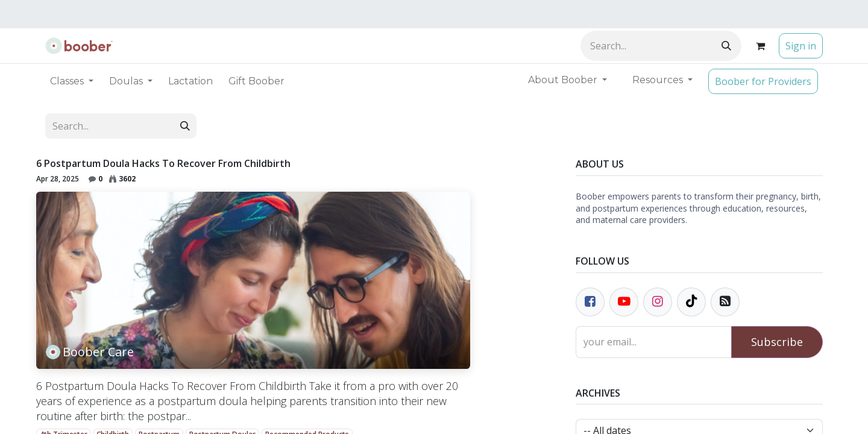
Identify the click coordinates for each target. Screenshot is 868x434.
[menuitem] (190, 81)
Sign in (801, 46)
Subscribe (777, 342)
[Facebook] (590, 302)
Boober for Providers (763, 81)
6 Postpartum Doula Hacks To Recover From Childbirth (163, 164)
